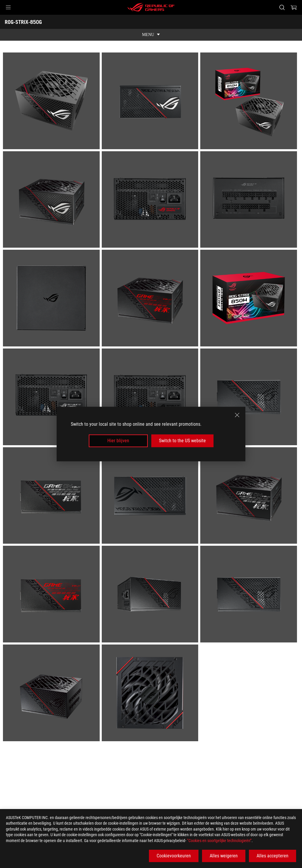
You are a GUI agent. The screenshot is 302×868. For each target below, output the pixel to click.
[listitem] (52, 102)
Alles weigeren (224, 856)
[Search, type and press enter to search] (282, 7)
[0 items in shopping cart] (294, 7)
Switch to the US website (182, 441)
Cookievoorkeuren (174, 856)
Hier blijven (118, 441)
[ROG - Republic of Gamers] (151, 7)
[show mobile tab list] (151, 35)
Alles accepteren (273, 856)
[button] (8, 7)
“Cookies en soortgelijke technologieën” (219, 841)
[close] (237, 415)
